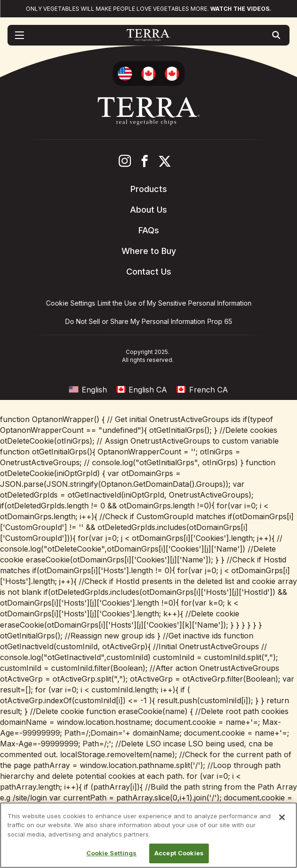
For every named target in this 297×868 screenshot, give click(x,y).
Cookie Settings (112, 853)
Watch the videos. (241, 9)
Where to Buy (149, 251)
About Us (148, 210)
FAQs (149, 230)
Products (149, 189)
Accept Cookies (179, 853)
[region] (148, 835)
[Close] (282, 817)
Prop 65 (220, 321)
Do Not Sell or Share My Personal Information (135, 321)
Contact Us (149, 272)
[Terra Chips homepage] (148, 35)
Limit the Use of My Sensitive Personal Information (175, 303)
